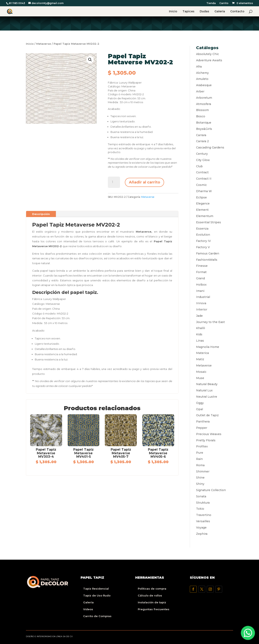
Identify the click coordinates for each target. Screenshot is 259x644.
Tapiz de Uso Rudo (97, 595)
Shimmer (203, 471)
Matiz (200, 359)
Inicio (173, 12)
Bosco (201, 116)
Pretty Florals (206, 440)
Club (199, 166)
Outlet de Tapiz (207, 415)
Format (201, 272)
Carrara (201, 135)
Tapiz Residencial (96, 589)
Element (202, 210)
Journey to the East (210, 322)
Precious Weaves (209, 434)
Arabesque (204, 85)
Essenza (202, 229)
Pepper (202, 428)
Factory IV (203, 241)
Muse (200, 378)
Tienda (211, 3)
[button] (90, 60)
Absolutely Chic (208, 54)
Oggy (200, 403)
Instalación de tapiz (152, 602)
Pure (200, 453)
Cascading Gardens (210, 147)
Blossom (202, 110)
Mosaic (201, 372)
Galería (220, 12)
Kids (199, 334)
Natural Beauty (207, 384)
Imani (200, 291)
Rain (199, 459)
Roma (200, 465)
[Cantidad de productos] (114, 182)
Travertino (204, 515)
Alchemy (202, 73)
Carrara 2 (202, 141)
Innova (201, 303)
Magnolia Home (208, 347)
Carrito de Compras (97, 616)
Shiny (200, 484)
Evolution (203, 235)
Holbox (201, 285)
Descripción (41, 214)
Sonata (201, 496)
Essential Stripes (209, 222)
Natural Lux (204, 390)
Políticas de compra (152, 589)
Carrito (224, 3)
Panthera (203, 422)
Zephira (202, 534)
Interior (202, 309)
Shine (200, 478)
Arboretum (204, 98)
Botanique (204, 123)
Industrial (203, 297)
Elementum (205, 216)
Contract (202, 172)
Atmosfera (204, 104)
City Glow (203, 160)
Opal (200, 409)
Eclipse (201, 197)
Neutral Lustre (207, 397)
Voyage (201, 527)
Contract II (204, 179)
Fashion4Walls (207, 260)
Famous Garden (208, 253)
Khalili (201, 328)
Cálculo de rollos (150, 595)
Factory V (203, 247)
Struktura (203, 503)
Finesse (202, 266)
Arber (200, 91)
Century (202, 154)
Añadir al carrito (144, 182)
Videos (88, 609)
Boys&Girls (204, 129)
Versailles (203, 521)
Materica (202, 353)
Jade (199, 316)
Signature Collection (211, 490)
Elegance (203, 203)
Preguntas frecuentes (154, 609)
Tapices (188, 12)
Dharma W (204, 191)
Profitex (202, 446)
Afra (199, 67)
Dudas (204, 12)
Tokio (200, 509)
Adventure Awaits (209, 60)
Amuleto (202, 79)
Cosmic (201, 185)
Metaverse (44, 44)
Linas (200, 341)
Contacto (237, 12)
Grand (200, 278)
